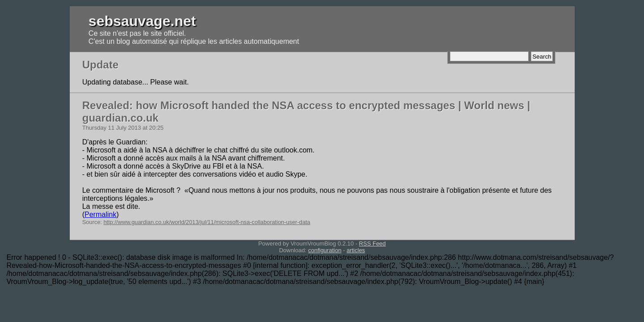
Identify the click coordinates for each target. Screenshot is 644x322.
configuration (325, 250)
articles (356, 250)
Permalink (100, 214)
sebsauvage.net (142, 21)
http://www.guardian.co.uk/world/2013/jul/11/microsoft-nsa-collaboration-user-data (207, 222)
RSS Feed (373, 244)
